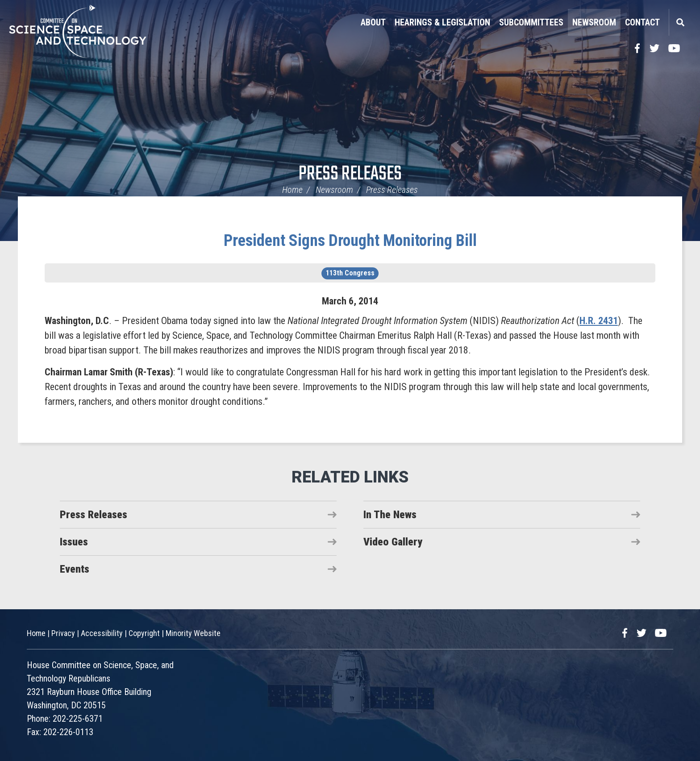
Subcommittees (531, 22)
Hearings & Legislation (442, 22)
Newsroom (594, 22)
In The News (390, 515)
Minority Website (193, 633)
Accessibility (102, 633)
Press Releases (350, 174)
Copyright (144, 633)
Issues (74, 542)
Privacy (63, 633)
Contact (642, 22)
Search (680, 22)
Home (292, 190)
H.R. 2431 (599, 321)
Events (75, 569)
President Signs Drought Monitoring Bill (350, 241)
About (373, 22)
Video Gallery (393, 542)
